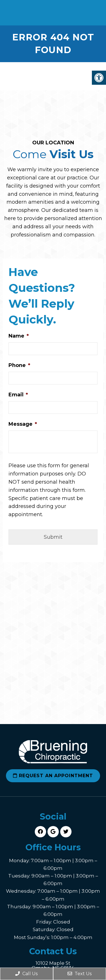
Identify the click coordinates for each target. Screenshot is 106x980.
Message (23, 424)
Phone (19, 365)
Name (19, 336)
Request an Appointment (53, 776)
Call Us (26, 974)
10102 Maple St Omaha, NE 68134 (53, 966)
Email (18, 395)
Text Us (80, 974)
